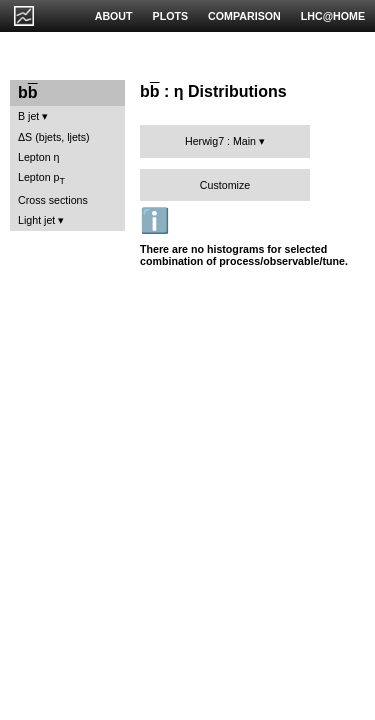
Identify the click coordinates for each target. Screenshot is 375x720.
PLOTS (171, 16)
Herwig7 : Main (220, 141)
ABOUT (114, 16)
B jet (28, 116)
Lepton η (38, 157)
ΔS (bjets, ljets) (54, 137)
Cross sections (53, 200)
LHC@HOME (333, 16)
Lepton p (41, 178)
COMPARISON (244, 16)
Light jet (36, 220)
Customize (225, 185)
